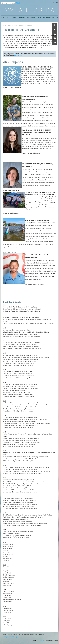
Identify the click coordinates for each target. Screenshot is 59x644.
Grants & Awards (13, 25)
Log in (57, 3)
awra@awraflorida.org (10, 637)
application (18, 55)
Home (4, 25)
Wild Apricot (42, 640)
